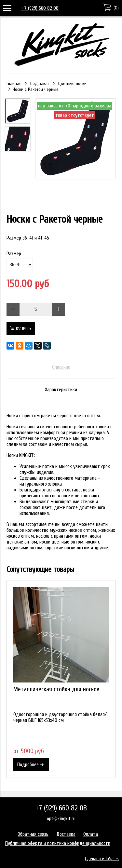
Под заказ (40, 83)
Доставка (66, 834)
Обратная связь (33, 834)
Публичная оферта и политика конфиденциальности (58, 843)
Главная (14, 83)
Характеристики (61, 390)
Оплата (91, 834)
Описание (61, 367)
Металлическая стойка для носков (56, 689)
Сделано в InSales (102, 859)
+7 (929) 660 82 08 (40, 8)
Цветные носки (72, 83)
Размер (14, 254)
